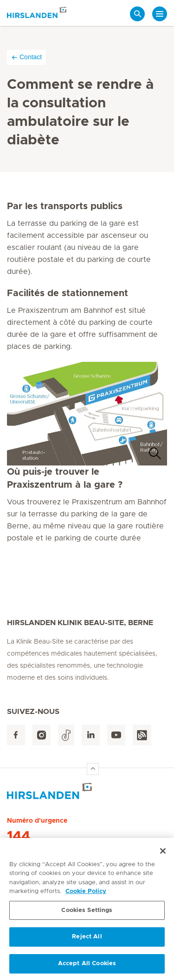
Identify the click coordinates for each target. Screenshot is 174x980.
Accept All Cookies (87, 967)
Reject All (87, 940)
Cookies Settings (87, 913)
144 (19, 837)
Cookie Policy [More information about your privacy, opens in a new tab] (86, 895)
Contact (26, 57)
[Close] (163, 854)
